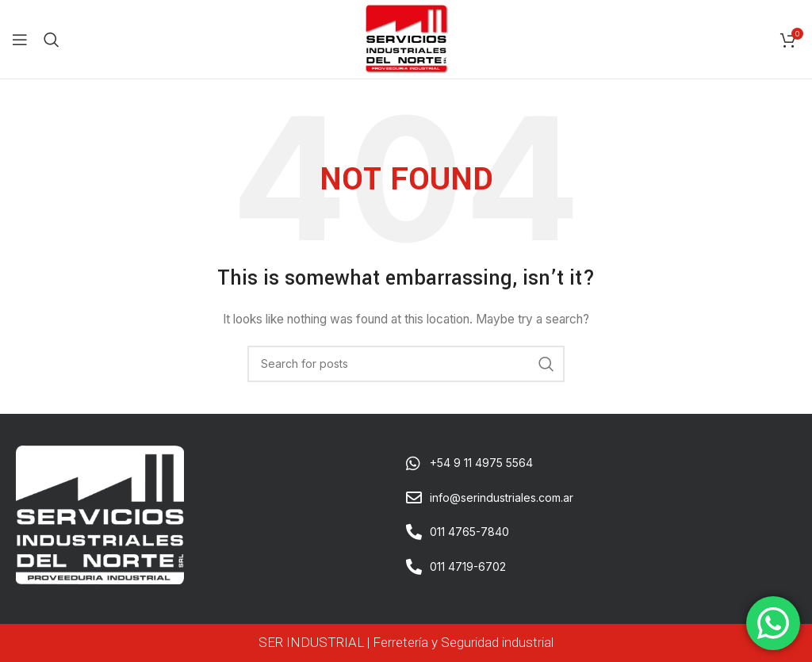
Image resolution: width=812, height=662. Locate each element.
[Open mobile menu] (20, 40)
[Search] (52, 40)
